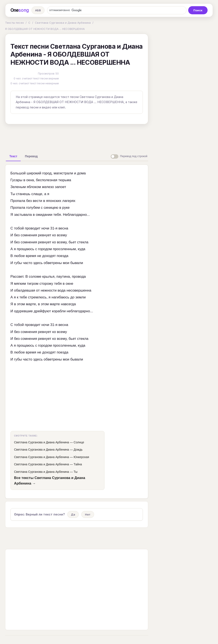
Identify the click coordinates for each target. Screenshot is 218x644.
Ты (76, 472)
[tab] (13, 156)
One (20, 10)
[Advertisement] (77, 137)
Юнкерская (81, 457)
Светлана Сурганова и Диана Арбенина (63, 23)
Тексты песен (14, 23)
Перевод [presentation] (31, 156)
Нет (88, 514)
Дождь (78, 450)
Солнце (79, 442)
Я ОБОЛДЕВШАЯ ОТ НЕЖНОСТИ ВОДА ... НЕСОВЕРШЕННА (45, 29)
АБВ (38, 10)
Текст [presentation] (13, 156)
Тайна (78, 464)
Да (73, 514)
